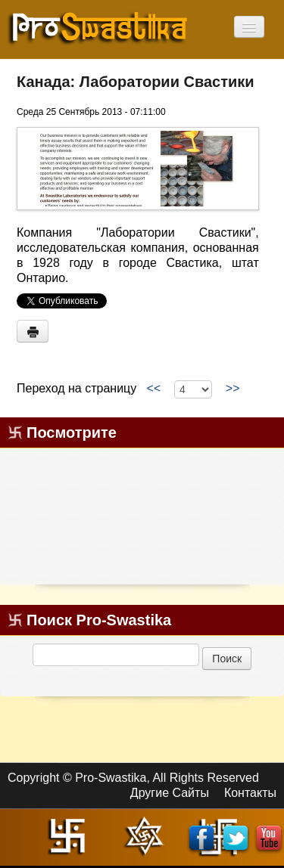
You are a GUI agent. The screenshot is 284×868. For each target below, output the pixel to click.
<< (154, 388)
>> (233, 388)
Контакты (250, 793)
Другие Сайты (170, 793)
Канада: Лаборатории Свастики (136, 82)
